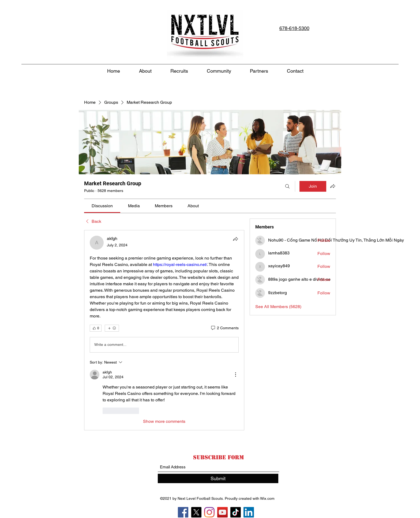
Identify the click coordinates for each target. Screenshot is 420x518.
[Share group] (333, 186)
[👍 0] (96, 328)
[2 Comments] (224, 328)
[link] (102, 206)
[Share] (235, 239)
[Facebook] (183, 512)
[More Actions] (235, 375)
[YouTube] (222, 512)
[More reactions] (112, 328)
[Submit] (218, 478)
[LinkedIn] (249, 512)
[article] (164, 330)
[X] (196, 512)
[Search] (287, 186)
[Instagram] (209, 512)
